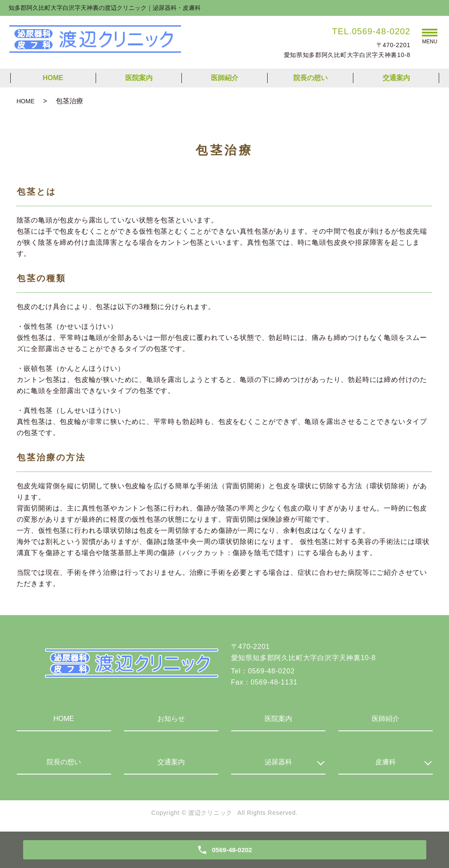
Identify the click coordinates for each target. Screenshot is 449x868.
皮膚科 (386, 762)
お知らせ (171, 719)
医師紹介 (225, 78)
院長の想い (310, 78)
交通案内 (396, 78)
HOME (53, 78)
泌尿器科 (278, 762)
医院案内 (139, 78)
